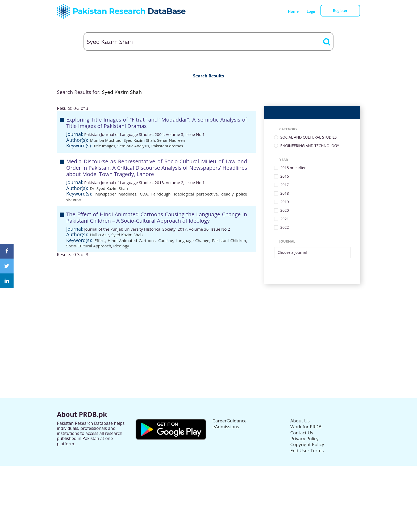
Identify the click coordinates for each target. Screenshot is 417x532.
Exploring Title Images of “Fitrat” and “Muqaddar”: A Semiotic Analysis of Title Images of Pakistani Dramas (157, 123)
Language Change (193, 240)
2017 (285, 185)
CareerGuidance (230, 421)
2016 (285, 176)
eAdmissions (226, 427)
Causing (166, 240)
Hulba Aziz (100, 235)
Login (312, 11)
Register (340, 11)
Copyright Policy (307, 444)
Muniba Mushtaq (106, 140)
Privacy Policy (305, 439)
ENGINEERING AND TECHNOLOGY (310, 146)
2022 (285, 228)
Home (293, 11)
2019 (285, 202)
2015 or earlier (293, 168)
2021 (285, 219)
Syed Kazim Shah (139, 140)
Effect (100, 240)
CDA (144, 194)
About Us (300, 421)
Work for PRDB (306, 427)
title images (105, 146)
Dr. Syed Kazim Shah (109, 188)
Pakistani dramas (167, 146)
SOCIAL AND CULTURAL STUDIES (308, 137)
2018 (285, 194)
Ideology (121, 246)
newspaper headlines (116, 194)
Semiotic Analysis (133, 146)
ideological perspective (196, 194)
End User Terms (307, 450)
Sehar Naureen (171, 140)
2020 (285, 211)
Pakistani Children (229, 240)
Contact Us (302, 433)
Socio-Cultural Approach (89, 246)
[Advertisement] (208, 321)
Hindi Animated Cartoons (132, 240)
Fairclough (161, 194)
